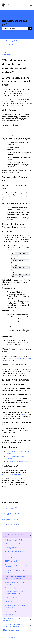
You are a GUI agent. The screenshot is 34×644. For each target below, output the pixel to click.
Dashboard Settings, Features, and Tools (16, 45)
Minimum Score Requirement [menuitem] (15, 544)
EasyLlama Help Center (10, 41)
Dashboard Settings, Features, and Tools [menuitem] (15, 535)
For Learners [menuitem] (9, 615)
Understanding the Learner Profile (18, 462)
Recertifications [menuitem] (10, 557)
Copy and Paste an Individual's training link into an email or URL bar (17, 514)
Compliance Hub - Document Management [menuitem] (15, 606)
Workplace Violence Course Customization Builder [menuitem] (14, 593)
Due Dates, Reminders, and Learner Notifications (14, 54)
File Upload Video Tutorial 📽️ (11, 524)
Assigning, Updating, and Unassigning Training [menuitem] (17, 572)
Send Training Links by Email (11, 520)
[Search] (30, 28)
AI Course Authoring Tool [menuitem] (13, 540)
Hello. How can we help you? (15, 23)
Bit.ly (23, 414)
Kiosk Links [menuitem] (9, 601)
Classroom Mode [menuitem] (11, 598)
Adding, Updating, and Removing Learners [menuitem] (16, 566)
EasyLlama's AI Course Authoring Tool (13, 529)
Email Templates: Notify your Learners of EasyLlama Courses (14, 508)
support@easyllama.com (12, 474)
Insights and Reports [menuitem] (12, 611)
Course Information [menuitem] (10, 638)
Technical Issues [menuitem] (9, 634)
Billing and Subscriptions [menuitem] (11, 630)
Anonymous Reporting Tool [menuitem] (14, 588)
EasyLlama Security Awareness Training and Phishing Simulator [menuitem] (14, 625)
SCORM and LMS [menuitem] (11, 561)
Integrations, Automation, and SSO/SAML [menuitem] (13, 619)
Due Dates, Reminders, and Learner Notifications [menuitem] (15, 577)
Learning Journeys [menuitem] (11, 548)
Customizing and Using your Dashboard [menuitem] (14, 583)
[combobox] (15, 28)
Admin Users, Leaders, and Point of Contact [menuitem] (17, 552)
